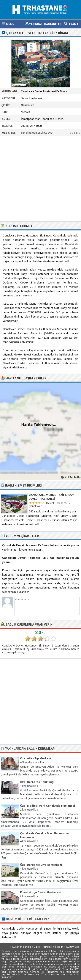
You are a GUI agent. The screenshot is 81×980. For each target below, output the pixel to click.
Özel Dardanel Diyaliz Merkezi (41, 865)
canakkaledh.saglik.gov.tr (37, 133)
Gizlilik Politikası (43, 947)
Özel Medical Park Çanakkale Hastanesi (48, 806)
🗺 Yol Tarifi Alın (71, 477)
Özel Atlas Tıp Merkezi (36, 758)
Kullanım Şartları (22, 947)
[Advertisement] (40, 179)
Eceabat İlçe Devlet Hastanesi (40, 892)
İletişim (59, 947)
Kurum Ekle (73, 947)
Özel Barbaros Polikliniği (37, 782)
